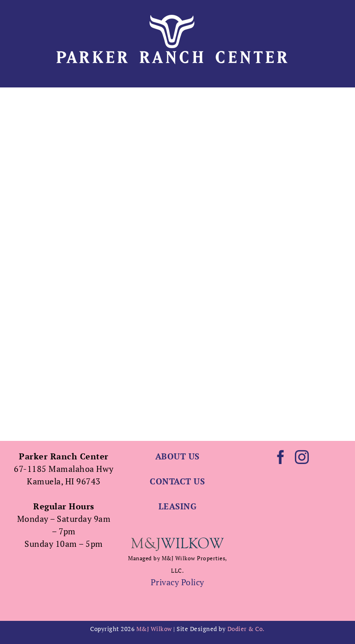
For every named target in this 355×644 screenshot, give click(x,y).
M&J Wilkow (154, 629)
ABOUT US (177, 456)
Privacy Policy (177, 582)
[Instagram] (302, 457)
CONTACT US (177, 481)
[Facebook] (281, 457)
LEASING (178, 506)
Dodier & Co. (246, 629)
